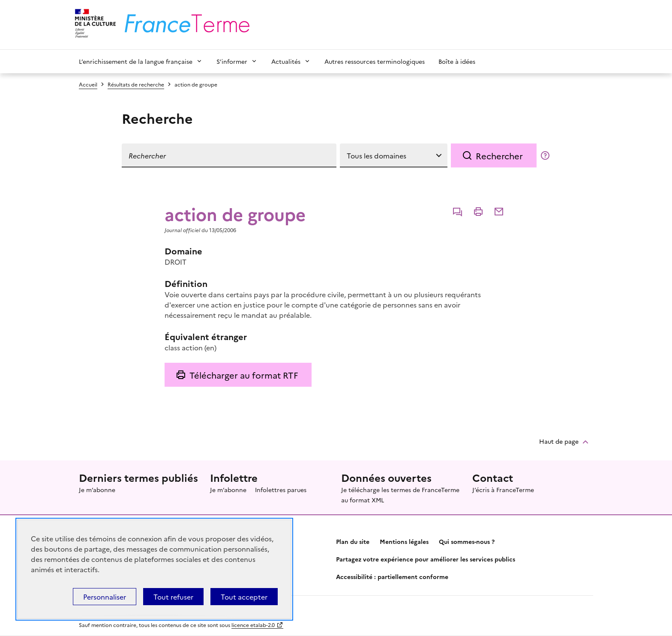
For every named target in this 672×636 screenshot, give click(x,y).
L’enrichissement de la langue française (136, 61)
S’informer (232, 61)
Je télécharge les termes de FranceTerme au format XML (400, 495)
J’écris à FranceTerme (503, 490)
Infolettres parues (281, 490)
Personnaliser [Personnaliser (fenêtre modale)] (105, 597)
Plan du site (353, 541)
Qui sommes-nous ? (467, 541)
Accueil (88, 84)
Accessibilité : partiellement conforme (392, 576)
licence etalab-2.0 (253, 625)
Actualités (286, 61)
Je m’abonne (97, 490)
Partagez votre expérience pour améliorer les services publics (426, 559)
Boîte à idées (457, 61)
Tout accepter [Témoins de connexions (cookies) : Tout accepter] (244, 597)
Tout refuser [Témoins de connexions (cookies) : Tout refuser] (173, 597)
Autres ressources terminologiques (375, 61)
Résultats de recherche (136, 84)
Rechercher (499, 155)
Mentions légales (404, 541)
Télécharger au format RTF (244, 375)
